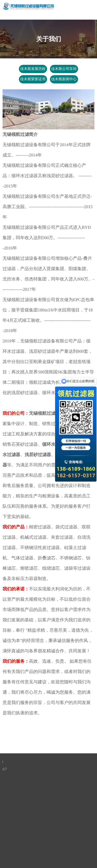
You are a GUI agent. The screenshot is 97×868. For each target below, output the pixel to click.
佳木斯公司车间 (64, 69)
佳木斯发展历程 (33, 69)
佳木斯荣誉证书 (33, 79)
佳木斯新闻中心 (64, 79)
